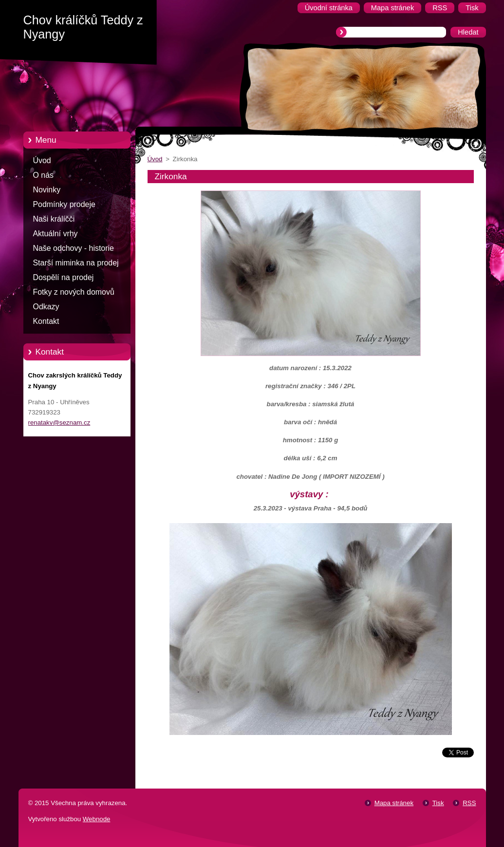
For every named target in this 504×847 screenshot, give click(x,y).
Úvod (42, 160)
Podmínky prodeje (64, 204)
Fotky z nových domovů (74, 292)
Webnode (97, 819)
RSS (469, 803)
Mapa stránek (394, 803)
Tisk (438, 803)
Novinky (47, 190)
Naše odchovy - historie (74, 248)
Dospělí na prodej (64, 277)
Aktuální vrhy (56, 234)
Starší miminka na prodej (76, 263)
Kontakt (46, 321)
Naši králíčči (54, 219)
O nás (43, 175)
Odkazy (46, 307)
